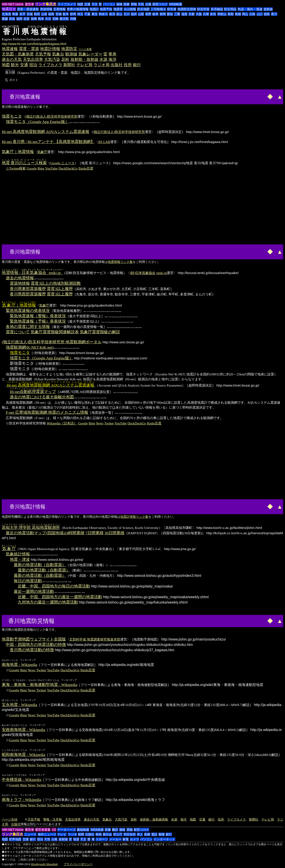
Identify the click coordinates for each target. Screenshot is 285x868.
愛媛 (5, 19)
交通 (87, 4)
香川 (274, 14)
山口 (260, 14)
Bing (41, 168)
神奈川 (103, 14)
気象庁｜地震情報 (18, 152)
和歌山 (222, 14)
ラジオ (72, 834)
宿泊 (33, 65)
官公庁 (118, 834)
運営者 (29, 4)
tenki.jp (162, 273)
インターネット (164, 839)
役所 (128, 65)
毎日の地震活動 (28, 581)
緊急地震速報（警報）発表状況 (38, 316)
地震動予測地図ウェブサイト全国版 (34, 639)
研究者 (172, 9)
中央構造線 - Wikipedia (21, 780)
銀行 (137, 65)
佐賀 (26, 19)
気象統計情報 (18, 554)
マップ (33, 392)
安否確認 (217, 9)
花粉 (65, 59)
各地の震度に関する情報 (28, 327)
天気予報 (43, 54)
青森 (15, 14)
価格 (122, 830)
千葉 (87, 14)
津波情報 (46, 9)
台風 (148, 4)
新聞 (81, 834)
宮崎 (55, 19)
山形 (44, 14)
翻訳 (115, 830)
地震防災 (69, 49)
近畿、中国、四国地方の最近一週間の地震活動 (60, 597)
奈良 (213, 14)
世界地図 (15, 839)
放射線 (268, 9)
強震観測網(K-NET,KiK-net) (30, 347)
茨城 (59, 14)
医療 (126, 4)
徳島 (267, 14)
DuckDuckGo (68, 168)
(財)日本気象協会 (143, 273)
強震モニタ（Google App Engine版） (37, 122)
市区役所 (130, 834)
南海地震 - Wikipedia (19, 665)
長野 (148, 14)
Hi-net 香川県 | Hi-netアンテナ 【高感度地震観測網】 (48, 142)
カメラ (134, 839)
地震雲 (118, 9)
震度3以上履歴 (60, 289)
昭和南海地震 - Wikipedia (23, 755)
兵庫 (206, 14)
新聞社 (69, 65)
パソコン (109, 4)
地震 (76, 839)
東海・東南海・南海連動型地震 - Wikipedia (40, 685)
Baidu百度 (86, 168)
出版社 (117, 65)
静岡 (163, 14)
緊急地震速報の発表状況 (28, 311)
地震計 (94, 9)
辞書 (108, 830)
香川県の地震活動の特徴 (32, 650)
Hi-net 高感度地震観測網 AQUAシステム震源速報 (46, 132)
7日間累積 (95, 533)
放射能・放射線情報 (154, 819)
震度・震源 (29, 49)
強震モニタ (12, 116)
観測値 (71, 54)
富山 (119, 14)
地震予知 (106, 9)
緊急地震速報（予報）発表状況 (38, 321)
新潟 (112, 14)
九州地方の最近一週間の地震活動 (48, 602)
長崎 (34, 19)
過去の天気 (12, 59)
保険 (119, 4)
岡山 (245, 14)
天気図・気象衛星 (18, 54)
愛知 (170, 14)
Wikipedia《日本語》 (62, 423)
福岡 (19, 19)
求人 (140, 834)
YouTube (51, 168)
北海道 (6, 14)
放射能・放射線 (84, 59)
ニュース (30, 834)
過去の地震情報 (20, 278)
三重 (177, 14)
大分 (48, 19)
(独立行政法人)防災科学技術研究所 (51, 116)
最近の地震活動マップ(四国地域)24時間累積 (45, 533)
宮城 (30, 14)
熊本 (41, 19)
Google (32, 168)
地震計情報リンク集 (134, 517)
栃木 (66, 14)
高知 (12, 19)
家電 (126, 839)
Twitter (109, 423)
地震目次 (9, 9)
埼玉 (80, 14)
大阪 (199, 14)
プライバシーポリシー (78, 864)
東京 (95, 14)
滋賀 (184, 14)
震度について (18, 332)
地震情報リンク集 (120, 262)
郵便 (162, 834)
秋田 (37, 14)
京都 (191, 14)
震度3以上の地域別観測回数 (56, 283)
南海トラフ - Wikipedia (21, 800)
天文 (95, 4)
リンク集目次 (46, 4)
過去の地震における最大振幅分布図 (42, 397)
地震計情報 (50, 49)
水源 (103, 59)
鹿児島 (64, 19)
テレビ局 (84, 65)
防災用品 (230, 9)
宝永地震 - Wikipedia (19, 705)
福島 (51, 14)
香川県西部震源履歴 (28, 294)
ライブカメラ (67, 4)
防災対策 (203, 9)
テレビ (62, 834)
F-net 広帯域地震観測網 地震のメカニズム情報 (47, 412)
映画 (99, 834)
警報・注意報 (53, 819)
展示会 (107, 834)
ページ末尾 (85, 49)
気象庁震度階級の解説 (100, 332)
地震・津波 (20, 559)
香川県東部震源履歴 (28, 289)
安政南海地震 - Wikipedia (23, 730)
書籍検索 (83, 830)
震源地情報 (20, 283)
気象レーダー (90, 54)
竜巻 (112, 54)
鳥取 (231, 14)
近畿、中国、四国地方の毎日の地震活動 (54, 586)
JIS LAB (104, 142)
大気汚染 (52, 59)
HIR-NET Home (13, 4)
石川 (127, 14)
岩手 (22, 14)
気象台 (58, 54)
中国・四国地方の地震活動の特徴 (36, 645)
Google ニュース (62, 163)
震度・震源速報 (28, 9)
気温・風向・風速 (250, 9)
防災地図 (143, 9)
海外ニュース (47, 834)
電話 (154, 834)
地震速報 (10, 49)
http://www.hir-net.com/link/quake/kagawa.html (34, 44)
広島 (252, 14)
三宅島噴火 (158, 9)
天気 (141, 4)
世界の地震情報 (78, 9)
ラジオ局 (102, 65)
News (100, 423)
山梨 (141, 14)
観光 (15, 65)
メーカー (115, 839)
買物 (134, 4)
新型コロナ (160, 4)
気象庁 (42, 152)
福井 (134, 14)
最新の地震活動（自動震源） (40, 565)
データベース (67, 830)
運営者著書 (43, 830)
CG (54, 830)
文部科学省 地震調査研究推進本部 (95, 639)
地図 (80, 4)
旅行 (33, 839)
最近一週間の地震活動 (34, 592)
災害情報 (59, 9)
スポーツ (102, 839)
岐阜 (155, 14)
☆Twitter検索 (16, 168)
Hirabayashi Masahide (44, 864)
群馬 (73, 14)
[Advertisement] (58, 96)
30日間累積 (114, 533)
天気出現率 (33, 59)
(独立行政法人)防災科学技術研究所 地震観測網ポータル (52, 342)
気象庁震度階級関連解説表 (55, 332)
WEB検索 (175, 4)
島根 (238, 14)
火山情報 (130, 9)
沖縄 (73, 19)
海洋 (112, 59)
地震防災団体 (187, 9)
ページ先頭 (10, 819)
